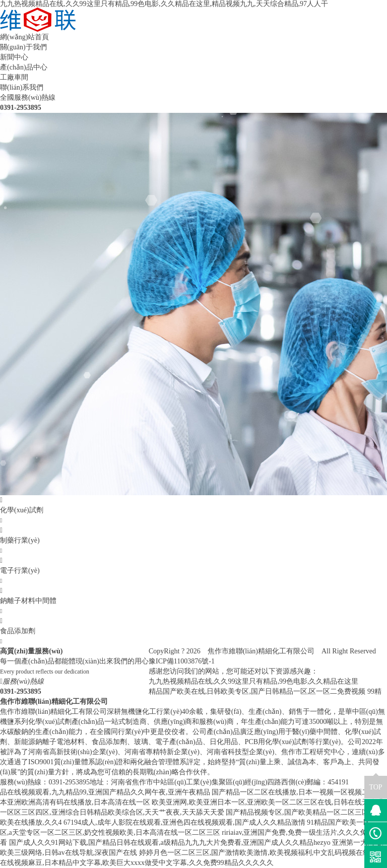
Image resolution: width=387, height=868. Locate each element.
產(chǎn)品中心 (24, 67)
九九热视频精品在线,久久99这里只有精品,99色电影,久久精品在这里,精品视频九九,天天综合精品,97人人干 (164, 4)
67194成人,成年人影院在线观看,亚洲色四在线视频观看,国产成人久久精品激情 (184, 822)
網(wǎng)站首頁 (24, 37)
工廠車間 (14, 77)
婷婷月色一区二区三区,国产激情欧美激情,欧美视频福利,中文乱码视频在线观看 (262, 853)
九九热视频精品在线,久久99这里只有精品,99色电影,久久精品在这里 (254, 681)
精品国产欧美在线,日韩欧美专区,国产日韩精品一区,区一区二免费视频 (257, 691)
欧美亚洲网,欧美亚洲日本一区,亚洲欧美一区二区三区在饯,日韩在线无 (260, 802)
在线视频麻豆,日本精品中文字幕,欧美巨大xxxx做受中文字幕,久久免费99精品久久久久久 (137, 863)
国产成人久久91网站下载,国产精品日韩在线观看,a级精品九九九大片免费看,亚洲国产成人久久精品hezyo (170, 843)
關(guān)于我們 (23, 47)
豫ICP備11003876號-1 (182, 661)
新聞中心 (14, 57)
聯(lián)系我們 (22, 87)
